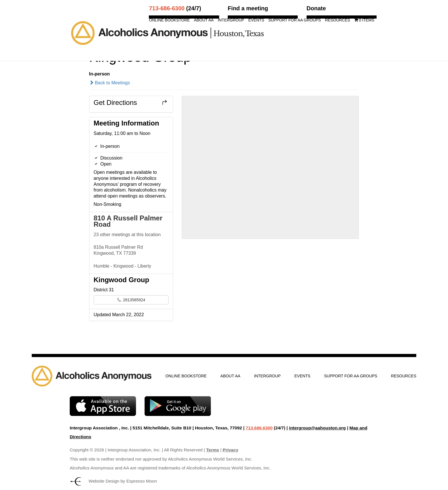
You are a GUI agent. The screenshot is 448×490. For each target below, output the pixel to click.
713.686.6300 (259, 428)
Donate (316, 8)
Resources (337, 20)
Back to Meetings (110, 83)
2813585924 (131, 300)
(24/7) (175, 8)
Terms (213, 450)
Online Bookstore (169, 20)
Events (256, 20)
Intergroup (231, 20)
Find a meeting (248, 8)
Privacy (230, 450)
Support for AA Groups (295, 20)
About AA (204, 20)
